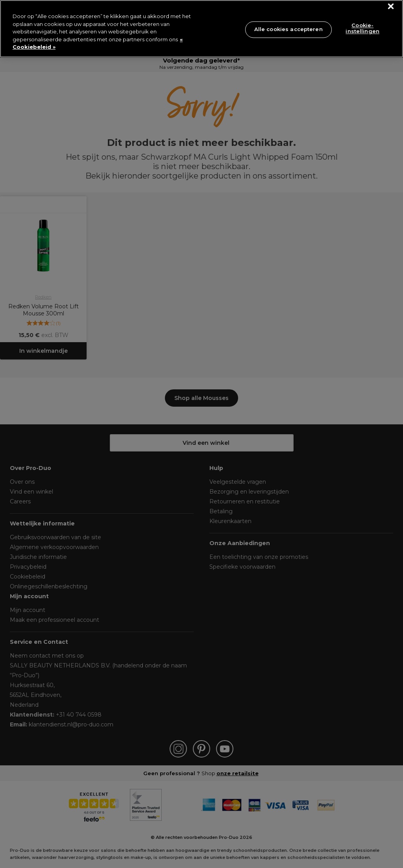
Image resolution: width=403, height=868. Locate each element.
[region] (201, 29)
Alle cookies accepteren (288, 29)
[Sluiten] (391, 6)
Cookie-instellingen (362, 28)
